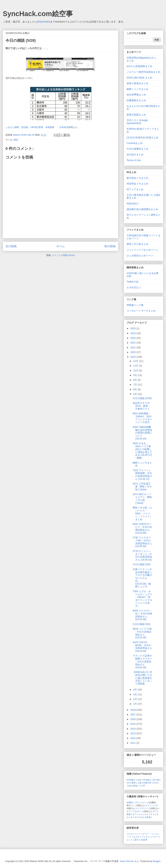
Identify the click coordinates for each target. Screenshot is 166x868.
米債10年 (147, 783)
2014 (133, 729)
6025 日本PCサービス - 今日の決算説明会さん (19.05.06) (142, 528)
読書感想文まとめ (136, 100)
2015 (133, 724)
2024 (133, 333)
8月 (135, 380)
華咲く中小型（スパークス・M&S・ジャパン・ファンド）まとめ (142, 514)
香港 (133, 783)
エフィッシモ (152, 805)
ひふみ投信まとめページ (140, 255)
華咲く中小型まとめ (137, 244)
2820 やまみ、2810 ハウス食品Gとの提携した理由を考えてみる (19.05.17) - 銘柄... (142, 451)
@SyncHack (44, 22)
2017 (133, 715)
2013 (133, 733)
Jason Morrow (127, 861)
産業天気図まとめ (136, 115)
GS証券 (144, 840)
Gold (129, 786)
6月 (135, 389)
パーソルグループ (135, 837)
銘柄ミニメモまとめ (137, 89)
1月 (135, 704)
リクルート (132, 834)
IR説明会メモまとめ (137, 184)
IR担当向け (133, 204)
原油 (135, 786)
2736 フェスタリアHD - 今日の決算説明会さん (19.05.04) (142, 542)
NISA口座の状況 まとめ (139, 78)
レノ (134, 805)
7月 (135, 385)
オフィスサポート (135, 811)
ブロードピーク (142, 802)
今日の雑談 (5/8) (142, 564)
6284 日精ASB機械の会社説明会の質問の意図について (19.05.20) (142, 433)
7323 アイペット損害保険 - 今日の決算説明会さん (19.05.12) (142, 475)
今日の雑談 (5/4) (142, 624)
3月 (135, 694)
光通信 (130, 802)
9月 (135, 375)
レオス (145, 814)
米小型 (156, 780)
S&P (139, 780)
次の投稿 (11, 246)
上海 (139, 783)
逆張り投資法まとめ (137, 83)
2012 (133, 738)
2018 (133, 710)
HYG (155, 783)
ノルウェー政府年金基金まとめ (144, 72)
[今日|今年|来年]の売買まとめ (142, 138)
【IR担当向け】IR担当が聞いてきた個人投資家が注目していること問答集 (142, 678)
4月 (135, 690)
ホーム (61, 246)
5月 (135, 394)
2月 (135, 699)
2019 (133, 357)
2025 (133, 328)
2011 (133, 743)
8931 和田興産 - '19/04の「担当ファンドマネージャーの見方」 (142, 418)
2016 (133, 719)
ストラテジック (143, 808)
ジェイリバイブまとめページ (142, 250)
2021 (133, 347)
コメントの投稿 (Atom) (63, 255)
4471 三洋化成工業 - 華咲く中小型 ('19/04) (142, 487)
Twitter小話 (133, 282)
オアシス (137, 814)
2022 (133, 343)
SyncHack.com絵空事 (38, 14)
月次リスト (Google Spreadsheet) (137, 122)
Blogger (156, 861)
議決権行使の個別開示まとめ (142, 209)
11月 (136, 366)
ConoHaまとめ (135, 143)
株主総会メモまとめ (137, 178)
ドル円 (142, 786)
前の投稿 (110, 246)
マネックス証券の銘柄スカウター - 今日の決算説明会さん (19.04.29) (142, 661)
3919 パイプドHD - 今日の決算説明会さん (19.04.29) (142, 633)
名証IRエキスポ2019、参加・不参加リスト (141, 406)
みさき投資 (145, 817)
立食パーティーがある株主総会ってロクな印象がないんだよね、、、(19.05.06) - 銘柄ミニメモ (142, 578)
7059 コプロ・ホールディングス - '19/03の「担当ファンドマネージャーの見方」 (142, 599)
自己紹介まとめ (135, 155)
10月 (136, 371)
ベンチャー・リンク (148, 834)
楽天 (137, 840)
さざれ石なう (134, 287)
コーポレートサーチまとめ (141, 311)
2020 (133, 352)
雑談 (16, 140)
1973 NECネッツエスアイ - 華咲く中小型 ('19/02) (142, 499)
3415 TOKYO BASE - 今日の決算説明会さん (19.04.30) (142, 647)
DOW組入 (131, 780)
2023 (133, 338)
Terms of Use (134, 160)
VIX (128, 783)
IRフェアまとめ (135, 189)
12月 (136, 361)
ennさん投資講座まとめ (139, 66)
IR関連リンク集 (135, 305)
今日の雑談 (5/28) (142, 398)
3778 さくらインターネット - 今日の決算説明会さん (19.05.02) (142, 555)
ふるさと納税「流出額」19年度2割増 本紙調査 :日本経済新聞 (39, 127)
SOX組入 (147, 780)
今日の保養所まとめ (137, 149)
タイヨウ (135, 817)
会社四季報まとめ (136, 95)
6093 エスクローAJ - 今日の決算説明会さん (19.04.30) (142, 615)
